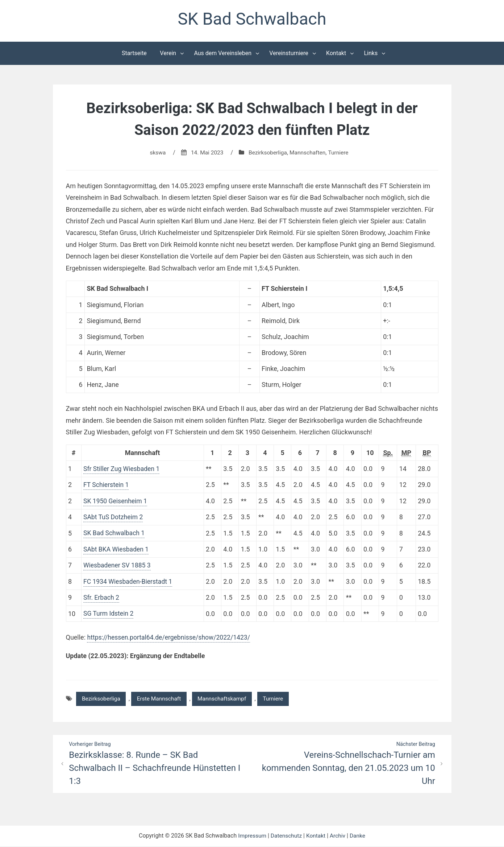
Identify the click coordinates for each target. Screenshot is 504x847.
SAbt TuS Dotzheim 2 (114, 518)
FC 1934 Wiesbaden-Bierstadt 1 (129, 581)
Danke (359, 837)
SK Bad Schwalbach (252, 19)
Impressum (251, 837)
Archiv (339, 837)
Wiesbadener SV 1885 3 (118, 565)
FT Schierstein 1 (107, 485)
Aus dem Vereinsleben (223, 54)
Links (371, 54)
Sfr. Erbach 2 (102, 597)
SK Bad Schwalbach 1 (115, 534)
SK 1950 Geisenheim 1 (116, 501)
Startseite (134, 54)
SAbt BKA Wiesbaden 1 (117, 549)
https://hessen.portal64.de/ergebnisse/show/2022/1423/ (170, 637)
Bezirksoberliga (268, 153)
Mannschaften (309, 153)
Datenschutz (286, 837)
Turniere (340, 153)
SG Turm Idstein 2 (109, 614)
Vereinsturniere (289, 54)
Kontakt (336, 54)
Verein (168, 54)
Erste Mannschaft (162, 699)
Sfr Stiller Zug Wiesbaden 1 (122, 469)
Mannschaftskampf (227, 699)
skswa (156, 153)
